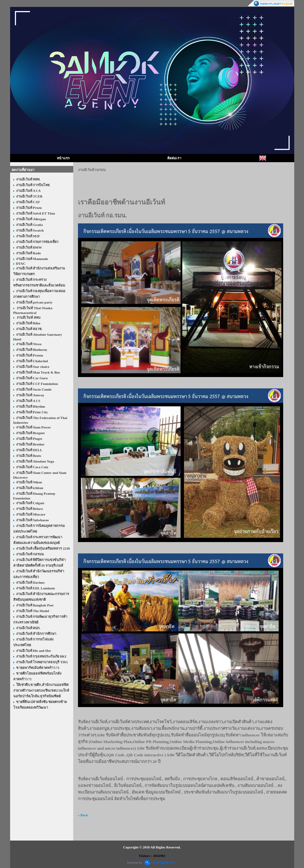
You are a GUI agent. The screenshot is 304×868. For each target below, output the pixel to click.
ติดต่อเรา (174, 158)
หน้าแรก (63, 158)
